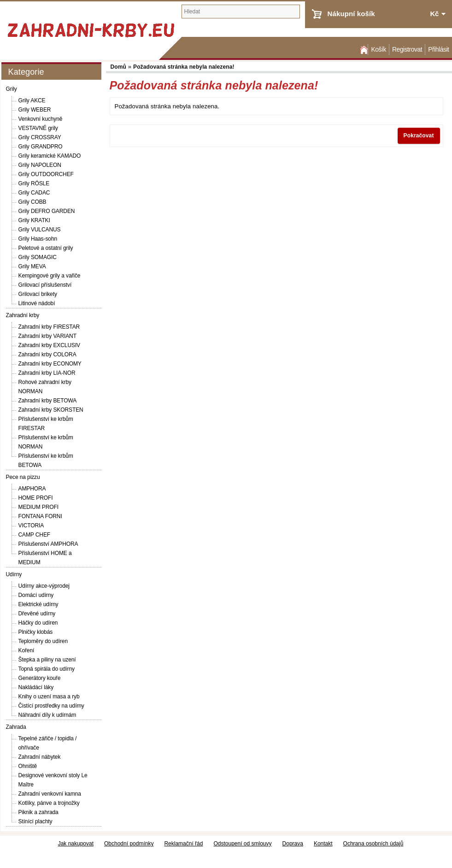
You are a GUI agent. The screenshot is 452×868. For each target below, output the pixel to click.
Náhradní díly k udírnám (47, 715)
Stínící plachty (35, 821)
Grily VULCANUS (40, 230)
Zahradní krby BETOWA (48, 401)
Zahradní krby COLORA (47, 354)
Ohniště (28, 766)
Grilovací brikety (38, 294)
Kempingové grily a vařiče (50, 276)
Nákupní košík (351, 14)
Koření (26, 650)
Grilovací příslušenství (45, 285)
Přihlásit (438, 50)
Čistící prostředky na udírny (51, 706)
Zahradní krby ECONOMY (50, 364)
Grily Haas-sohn (38, 239)
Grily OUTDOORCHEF (46, 174)
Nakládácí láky (36, 687)
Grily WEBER (35, 110)
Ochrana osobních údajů (373, 844)
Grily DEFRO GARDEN (47, 211)
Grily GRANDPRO (41, 147)
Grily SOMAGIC (38, 257)
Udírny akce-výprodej (44, 586)
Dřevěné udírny (37, 614)
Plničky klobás (36, 632)
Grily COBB (32, 202)
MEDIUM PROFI (38, 507)
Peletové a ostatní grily (46, 248)
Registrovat (407, 50)
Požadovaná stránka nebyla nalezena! (184, 67)
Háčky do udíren (38, 623)
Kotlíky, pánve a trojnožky (49, 803)
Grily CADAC (34, 193)
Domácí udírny (36, 595)
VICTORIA (31, 526)
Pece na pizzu (23, 477)
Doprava (293, 844)
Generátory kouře (40, 678)
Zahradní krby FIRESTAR (49, 327)
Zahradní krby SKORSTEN (51, 410)
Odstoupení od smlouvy (242, 844)
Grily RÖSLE (34, 183)
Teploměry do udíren (43, 641)
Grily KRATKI (34, 220)
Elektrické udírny (38, 604)
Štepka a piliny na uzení (47, 660)
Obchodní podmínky (129, 844)
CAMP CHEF (35, 535)
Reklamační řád (183, 844)
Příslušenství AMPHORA (48, 544)
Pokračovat (419, 136)
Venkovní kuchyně (41, 119)
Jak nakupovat (76, 844)
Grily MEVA (32, 266)
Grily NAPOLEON (40, 165)
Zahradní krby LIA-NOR (47, 373)
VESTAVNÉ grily (38, 128)
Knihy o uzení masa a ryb (49, 697)
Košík (378, 50)
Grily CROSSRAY (40, 137)
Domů (363, 50)
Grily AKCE (32, 100)
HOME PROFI (36, 498)
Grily (12, 89)
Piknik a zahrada (38, 812)
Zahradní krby (23, 315)
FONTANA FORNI (40, 516)
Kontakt (323, 844)
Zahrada (16, 727)
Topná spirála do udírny (47, 669)
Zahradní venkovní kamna (50, 794)
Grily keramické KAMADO (50, 156)
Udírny (14, 574)
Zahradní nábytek (40, 757)
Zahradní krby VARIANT (47, 336)
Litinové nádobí (37, 303)
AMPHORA (32, 489)
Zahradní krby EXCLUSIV (50, 345)
